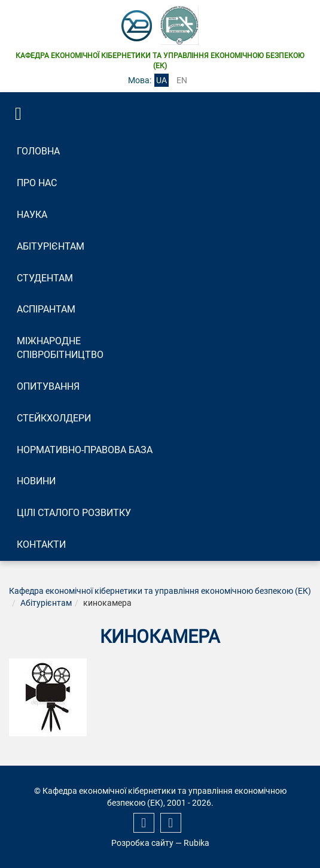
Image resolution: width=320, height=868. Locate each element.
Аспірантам (46, 309)
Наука (32, 215)
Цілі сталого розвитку (74, 513)
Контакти (41, 544)
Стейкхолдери (54, 418)
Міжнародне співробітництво (60, 348)
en (182, 80)
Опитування (48, 386)
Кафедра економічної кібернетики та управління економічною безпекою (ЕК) (160, 591)
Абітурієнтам (51, 246)
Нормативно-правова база (85, 450)
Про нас (37, 183)
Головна (38, 151)
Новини (36, 481)
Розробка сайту (142, 843)
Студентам (45, 278)
